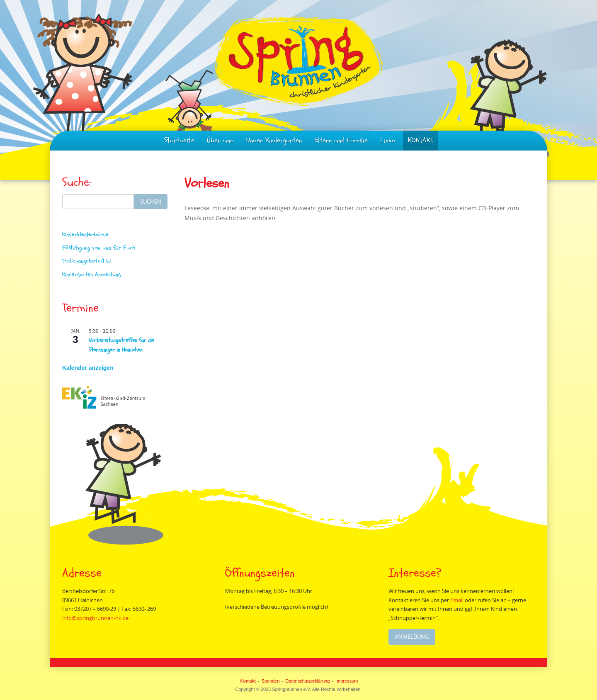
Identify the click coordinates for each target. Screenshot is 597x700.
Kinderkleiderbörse (85, 235)
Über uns (220, 140)
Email (458, 600)
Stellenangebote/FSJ (87, 261)
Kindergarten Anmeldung (91, 274)
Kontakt (248, 681)
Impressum (347, 681)
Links (388, 140)
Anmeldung (412, 637)
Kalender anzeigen (88, 368)
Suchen (151, 202)
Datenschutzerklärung (307, 681)
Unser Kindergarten (274, 140)
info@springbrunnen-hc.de (96, 618)
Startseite (179, 140)
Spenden (271, 681)
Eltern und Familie (341, 140)
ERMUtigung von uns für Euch (99, 248)
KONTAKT (421, 140)
